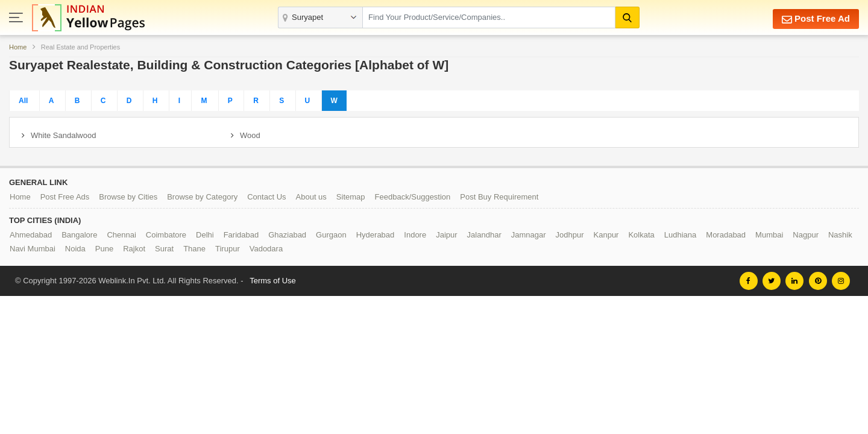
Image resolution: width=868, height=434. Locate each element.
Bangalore (79, 235)
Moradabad (726, 235)
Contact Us (266, 197)
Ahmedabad (31, 235)
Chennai (121, 235)
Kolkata (641, 235)
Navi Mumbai (33, 249)
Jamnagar (529, 235)
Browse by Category (202, 197)
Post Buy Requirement (499, 197)
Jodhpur (570, 235)
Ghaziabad (287, 235)
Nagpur (806, 235)
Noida (75, 249)
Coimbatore (166, 235)
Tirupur (228, 249)
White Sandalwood (63, 135)
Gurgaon (331, 235)
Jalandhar (484, 235)
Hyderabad (376, 235)
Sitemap (351, 197)
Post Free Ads (65, 197)
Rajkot (134, 249)
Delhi (205, 235)
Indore (415, 235)
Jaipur (446, 235)
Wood (250, 135)
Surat (164, 249)
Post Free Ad (816, 19)
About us (311, 197)
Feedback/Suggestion (413, 197)
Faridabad (241, 235)
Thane (194, 249)
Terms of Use (273, 281)
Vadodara (266, 249)
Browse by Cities (128, 197)
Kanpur (606, 235)
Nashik (840, 235)
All (23, 101)
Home (18, 47)
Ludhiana (681, 235)
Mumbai (769, 235)
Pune (104, 249)
